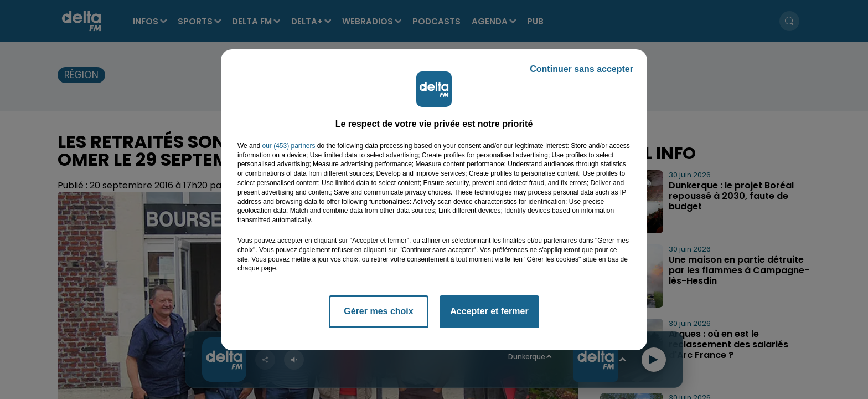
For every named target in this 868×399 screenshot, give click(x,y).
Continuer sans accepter (582, 69)
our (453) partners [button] (288, 146)
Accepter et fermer (489, 311)
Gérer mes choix (378, 311)
